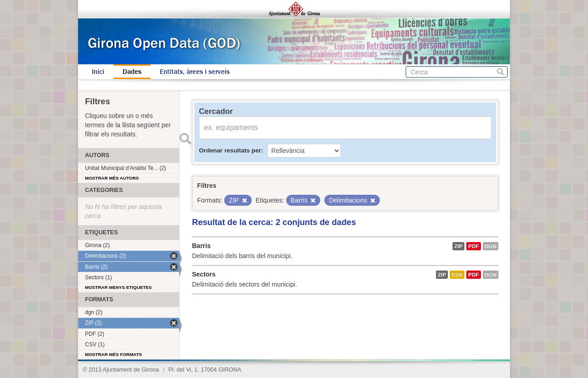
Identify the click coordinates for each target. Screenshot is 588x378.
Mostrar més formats (113, 354)
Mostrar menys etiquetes (118, 287)
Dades (132, 72)
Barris (201, 246)
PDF (474, 246)
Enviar (185, 139)
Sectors (204, 274)
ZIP (458, 246)
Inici (98, 72)
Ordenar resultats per (230, 150)
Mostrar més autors (112, 178)
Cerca (500, 72)
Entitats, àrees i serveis (195, 72)
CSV (457, 275)
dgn (491, 246)
